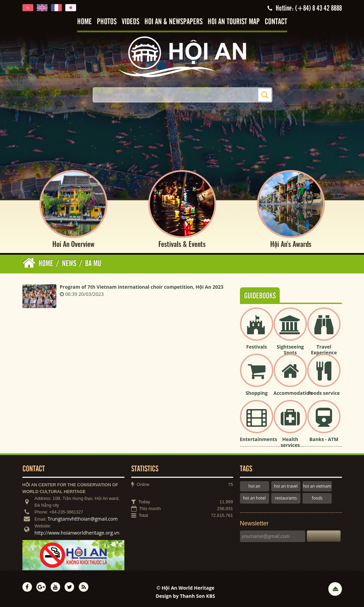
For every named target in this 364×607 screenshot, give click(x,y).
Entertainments (259, 439)
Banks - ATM (324, 439)
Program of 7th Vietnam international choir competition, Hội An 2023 (142, 287)
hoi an (254, 486)
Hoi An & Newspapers (174, 22)
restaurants (286, 498)
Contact (276, 22)
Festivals (257, 347)
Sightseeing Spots (290, 350)
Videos (131, 22)
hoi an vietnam (317, 486)
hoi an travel (286, 486)
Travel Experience (324, 350)
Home (84, 22)
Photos (107, 22)
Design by (185, 596)
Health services (290, 442)
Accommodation (293, 393)
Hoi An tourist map (234, 22)
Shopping (257, 393)
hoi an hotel (254, 498)
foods (317, 498)
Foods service (324, 393)
